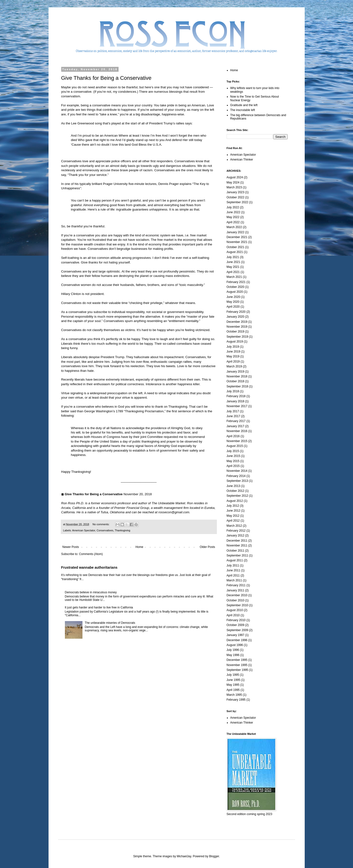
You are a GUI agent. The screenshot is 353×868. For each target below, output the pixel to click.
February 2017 (236, 421)
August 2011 (235, 560)
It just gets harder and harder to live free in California (99, 607)
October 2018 (236, 381)
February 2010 (236, 620)
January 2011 (236, 590)
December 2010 (237, 595)
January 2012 (236, 535)
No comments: (101, 524)
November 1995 (237, 665)
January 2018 (236, 401)
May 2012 (233, 516)
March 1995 (234, 695)
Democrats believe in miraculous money (91, 592)
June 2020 (233, 297)
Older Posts (207, 547)
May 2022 (233, 217)
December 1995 (237, 660)
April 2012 (233, 521)
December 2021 (237, 237)
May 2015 (233, 461)
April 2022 (233, 222)
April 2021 (233, 272)
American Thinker (242, 160)
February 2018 (236, 396)
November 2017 (237, 406)
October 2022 (236, 197)
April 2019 (233, 362)
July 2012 (233, 506)
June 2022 (233, 212)
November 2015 (237, 441)
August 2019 (235, 342)
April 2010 (233, 615)
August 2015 (235, 446)
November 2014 (237, 471)
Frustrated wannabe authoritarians (89, 567)
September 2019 (237, 337)
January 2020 (236, 317)
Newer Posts (71, 547)
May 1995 (233, 685)
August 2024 (235, 177)
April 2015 (233, 466)
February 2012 (236, 531)
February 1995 (236, 700)
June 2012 (233, 511)
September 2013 (237, 481)
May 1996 (233, 655)
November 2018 (237, 376)
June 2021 (233, 262)
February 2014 (236, 476)
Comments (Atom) (91, 554)
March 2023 (234, 187)
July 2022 (233, 207)
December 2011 (237, 541)
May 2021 (233, 267)
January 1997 (236, 635)
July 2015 (233, 451)
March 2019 (234, 366)
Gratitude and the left (244, 105)
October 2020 (236, 287)
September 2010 (237, 605)
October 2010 (236, 600)
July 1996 (233, 650)
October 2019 (236, 332)
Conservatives (105, 530)
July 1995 (233, 675)
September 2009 (237, 630)
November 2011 (237, 545)
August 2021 (235, 252)
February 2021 (236, 282)
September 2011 (237, 555)
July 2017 (233, 411)
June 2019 (233, 352)
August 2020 (235, 292)
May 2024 (233, 182)
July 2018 (233, 391)
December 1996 (237, 640)
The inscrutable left (243, 110)
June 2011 (233, 570)
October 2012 (236, 491)
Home (139, 547)
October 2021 (236, 247)
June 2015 (233, 456)
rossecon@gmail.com (174, 512)
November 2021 (237, 242)
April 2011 (233, 575)
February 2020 (236, 312)
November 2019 (237, 327)
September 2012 (237, 496)
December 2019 (237, 322)
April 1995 (233, 690)
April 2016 (233, 436)
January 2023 (236, 192)
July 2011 (233, 565)
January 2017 (236, 426)
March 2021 (234, 277)
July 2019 (233, 347)
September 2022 (237, 202)
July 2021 (233, 257)
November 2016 (237, 431)
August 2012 (235, 501)
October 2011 (236, 551)
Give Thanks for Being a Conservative (106, 78)
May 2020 (233, 302)
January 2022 (236, 232)
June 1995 (233, 680)
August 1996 (235, 645)
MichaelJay (184, 856)
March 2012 (234, 526)
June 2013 (233, 486)
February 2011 (236, 585)
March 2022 (234, 227)
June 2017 (233, 416)
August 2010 (235, 610)
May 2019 (233, 356)
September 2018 (237, 386)
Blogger (214, 856)
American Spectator (84, 530)
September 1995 (237, 670)
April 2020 (233, 307)
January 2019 (236, 372)
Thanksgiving (122, 530)
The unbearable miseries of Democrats (110, 623)
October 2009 (236, 625)
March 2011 (234, 580)
